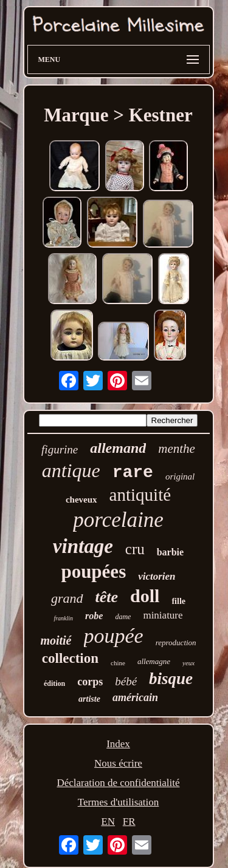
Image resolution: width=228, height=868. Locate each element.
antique (71, 470)
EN (108, 822)
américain (135, 697)
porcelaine (118, 520)
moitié (56, 640)
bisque (171, 679)
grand (67, 598)
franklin (63, 618)
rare (133, 473)
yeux (188, 663)
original (180, 476)
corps (90, 682)
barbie (170, 552)
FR (129, 822)
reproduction (176, 643)
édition (54, 683)
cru (135, 549)
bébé (126, 681)
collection (70, 658)
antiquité (140, 495)
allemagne (154, 661)
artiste (89, 699)
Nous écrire (118, 763)
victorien (157, 576)
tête (107, 597)
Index (118, 744)
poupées (93, 571)
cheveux (81, 500)
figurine (60, 449)
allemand (118, 448)
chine (118, 663)
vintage (83, 546)
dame (123, 617)
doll (145, 596)
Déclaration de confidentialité (118, 783)
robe (94, 616)
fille (178, 601)
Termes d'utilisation (119, 802)
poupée (114, 636)
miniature (163, 615)
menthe (177, 449)
